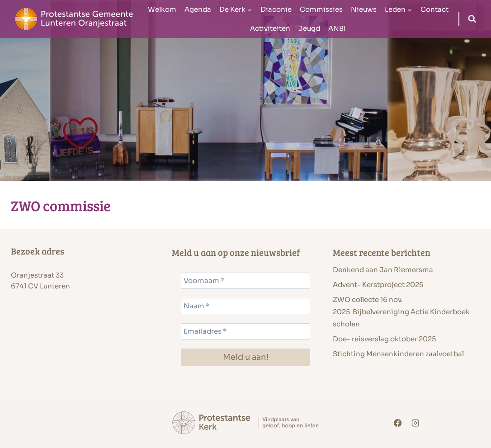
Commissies (321, 9)
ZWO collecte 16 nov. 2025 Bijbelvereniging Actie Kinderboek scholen (401, 312)
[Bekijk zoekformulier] (472, 19)
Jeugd (309, 28)
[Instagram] (416, 423)
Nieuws (364, 9)
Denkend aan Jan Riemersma (383, 270)
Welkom (162, 9)
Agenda (198, 9)
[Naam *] (245, 306)
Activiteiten (270, 28)
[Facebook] (398, 423)
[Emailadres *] (245, 331)
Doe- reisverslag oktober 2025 (384, 339)
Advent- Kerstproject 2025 (378, 285)
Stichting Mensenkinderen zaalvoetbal (399, 354)
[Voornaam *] (245, 281)
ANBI (337, 28)
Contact (434, 9)
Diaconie (276, 9)
